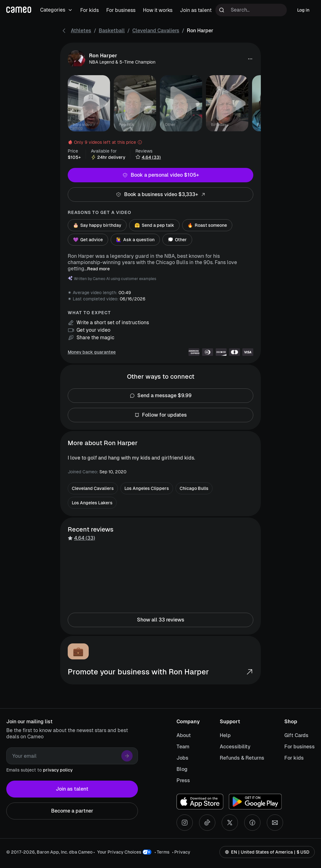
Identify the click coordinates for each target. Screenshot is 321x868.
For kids (294, 758)
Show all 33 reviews (160, 620)
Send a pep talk (154, 225)
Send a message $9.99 (160, 396)
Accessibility (235, 747)
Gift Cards (296, 735)
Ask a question (135, 240)
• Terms (162, 852)
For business (300, 747)
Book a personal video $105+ (160, 175)
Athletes (81, 31)
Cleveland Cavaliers (156, 31)
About (184, 735)
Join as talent (72, 789)
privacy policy (58, 770)
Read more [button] (98, 269)
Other (177, 240)
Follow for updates (160, 415)
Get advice (88, 240)
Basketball (112, 31)
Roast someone (207, 225)
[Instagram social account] (185, 823)
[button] (250, 59)
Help (225, 735)
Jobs (182, 758)
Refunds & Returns (242, 758)
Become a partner (72, 811)
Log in (303, 10)
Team (183, 747)
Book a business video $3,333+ (160, 195)
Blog (182, 769)
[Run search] (222, 10)
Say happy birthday (97, 225)
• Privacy (181, 852)
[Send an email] (275, 823)
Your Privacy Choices (119, 852)
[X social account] (230, 823)
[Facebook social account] (252, 823)
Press (183, 780)
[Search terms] (251, 10)
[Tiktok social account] (207, 823)
